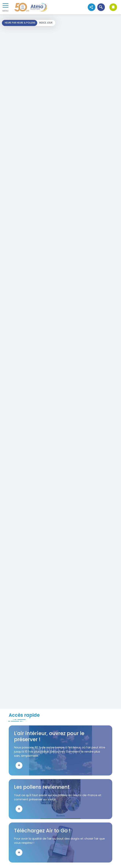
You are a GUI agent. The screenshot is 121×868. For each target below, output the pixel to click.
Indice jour (46, 23)
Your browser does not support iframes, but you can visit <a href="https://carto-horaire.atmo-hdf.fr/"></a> (60, 361)
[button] (101, 7)
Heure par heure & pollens (20, 23)
